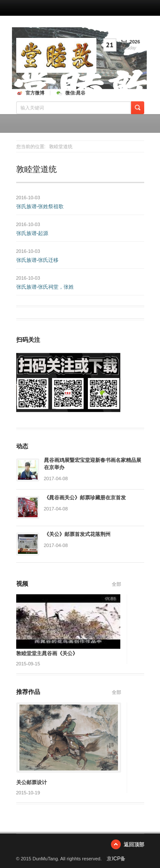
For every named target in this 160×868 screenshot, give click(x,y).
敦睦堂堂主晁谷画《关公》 (47, 653)
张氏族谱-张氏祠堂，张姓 (45, 287)
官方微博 (35, 93)
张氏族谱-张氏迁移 (38, 260)
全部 (116, 584)
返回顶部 (134, 844)
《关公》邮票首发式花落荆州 (77, 534)
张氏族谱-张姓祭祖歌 (40, 206)
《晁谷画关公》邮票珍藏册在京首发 (85, 498)
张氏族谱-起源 (32, 233)
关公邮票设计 (32, 782)
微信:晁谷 (76, 93)
